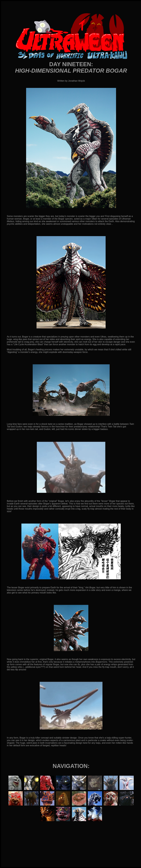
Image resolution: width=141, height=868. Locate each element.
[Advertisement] (71, 849)
